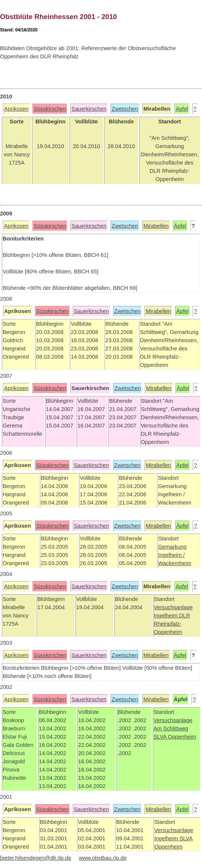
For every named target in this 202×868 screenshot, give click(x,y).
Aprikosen (16, 109)
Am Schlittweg (171, 729)
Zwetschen (125, 109)
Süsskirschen (50, 109)
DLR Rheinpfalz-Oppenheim (172, 624)
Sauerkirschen (89, 109)
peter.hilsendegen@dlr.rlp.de (36, 858)
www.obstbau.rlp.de (103, 858)
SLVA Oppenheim (175, 737)
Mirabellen (156, 226)
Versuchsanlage (173, 607)
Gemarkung (172, 547)
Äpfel (182, 109)
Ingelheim (167, 616)
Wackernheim (175, 563)
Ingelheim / (171, 555)
